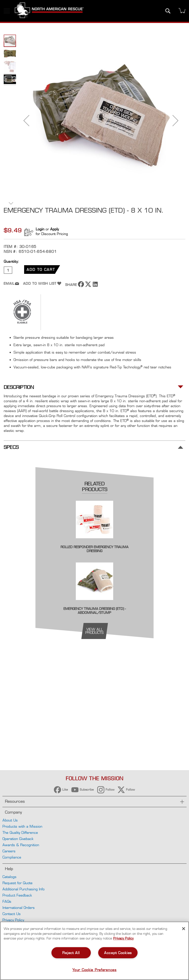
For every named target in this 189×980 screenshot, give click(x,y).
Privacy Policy (13, 920)
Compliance (12, 857)
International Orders (19, 908)
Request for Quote (17, 883)
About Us (10, 820)
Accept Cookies (118, 953)
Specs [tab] (11, 447)
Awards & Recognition (21, 845)
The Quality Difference (20, 832)
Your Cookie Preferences (94, 970)
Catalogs (9, 877)
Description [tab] (19, 387)
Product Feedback (17, 895)
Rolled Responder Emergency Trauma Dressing (94, 549)
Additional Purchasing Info (24, 889)
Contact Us (12, 914)
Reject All (71, 953)
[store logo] (49, 11)
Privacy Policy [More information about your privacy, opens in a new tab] (123, 938)
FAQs (7, 901)
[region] (94, 951)
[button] (26, 120)
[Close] (184, 929)
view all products (94, 631)
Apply (55, 229)
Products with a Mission (22, 826)
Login (40, 229)
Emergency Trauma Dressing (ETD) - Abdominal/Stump (95, 611)
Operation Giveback (18, 839)
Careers (9, 851)
